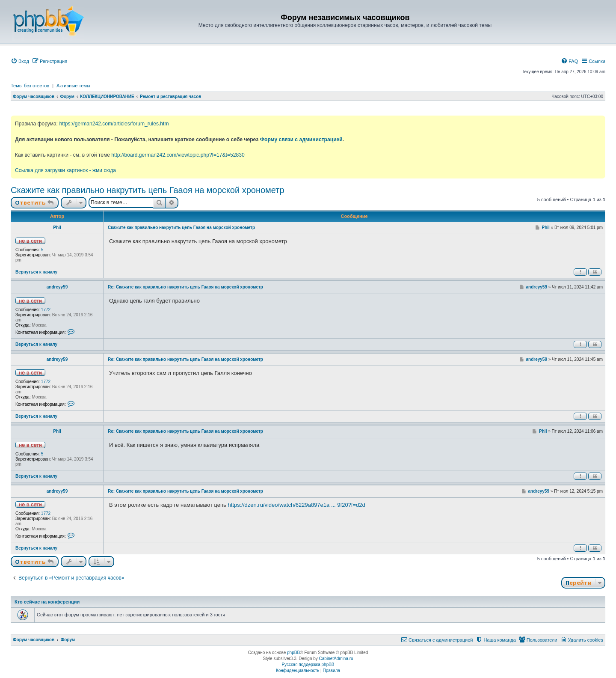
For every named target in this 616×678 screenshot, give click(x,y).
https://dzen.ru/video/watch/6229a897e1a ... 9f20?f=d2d (296, 505)
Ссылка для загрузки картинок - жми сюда (65, 170)
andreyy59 (57, 287)
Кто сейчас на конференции (47, 602)
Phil (57, 227)
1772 (46, 310)
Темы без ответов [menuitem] (30, 86)
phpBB (293, 653)
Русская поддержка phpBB (308, 665)
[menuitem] (20, 61)
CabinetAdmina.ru (336, 659)
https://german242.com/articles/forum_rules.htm (114, 124)
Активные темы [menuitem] (73, 86)
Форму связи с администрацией (301, 140)
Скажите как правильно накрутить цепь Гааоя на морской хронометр (148, 190)
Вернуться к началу (36, 272)
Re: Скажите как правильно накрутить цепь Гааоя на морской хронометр (185, 287)
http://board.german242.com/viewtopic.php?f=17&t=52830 (178, 155)
